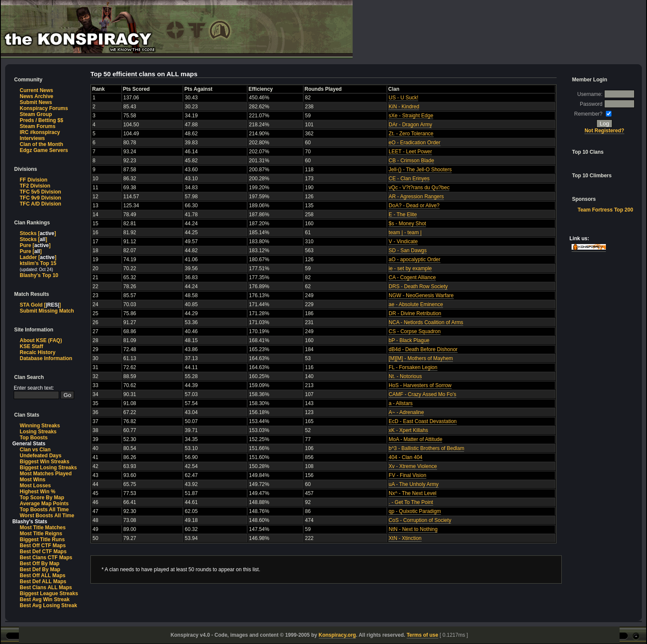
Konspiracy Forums (44, 108)
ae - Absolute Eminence (416, 304)
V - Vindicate (403, 241)
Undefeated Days (40, 456)
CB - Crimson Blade (411, 161)
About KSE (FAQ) (41, 340)
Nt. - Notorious (405, 376)
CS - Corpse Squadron (415, 331)
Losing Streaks (38, 432)
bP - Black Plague (409, 340)
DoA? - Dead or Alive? (414, 206)
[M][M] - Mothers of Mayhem (421, 358)
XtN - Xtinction (405, 538)
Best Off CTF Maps (43, 546)
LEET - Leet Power (410, 152)
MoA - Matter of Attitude (415, 439)
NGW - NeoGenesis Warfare (421, 295)
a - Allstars (401, 403)
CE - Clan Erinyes (409, 179)
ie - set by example (410, 268)
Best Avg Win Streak (45, 599)
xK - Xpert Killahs (408, 430)
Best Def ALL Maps (43, 581)
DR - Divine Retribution (415, 313)
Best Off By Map (40, 563)
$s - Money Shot (407, 224)
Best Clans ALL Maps (46, 587)
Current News (36, 90)
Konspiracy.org (337, 635)
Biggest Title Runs (42, 540)
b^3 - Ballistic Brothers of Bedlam (426, 448)
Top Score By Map (42, 498)
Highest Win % (37, 492)
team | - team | (405, 233)
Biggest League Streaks (49, 593)
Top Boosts (34, 438)
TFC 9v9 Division (40, 198)
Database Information (46, 358)
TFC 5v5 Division (40, 192)
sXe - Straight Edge (411, 116)
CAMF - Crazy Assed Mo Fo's (422, 394)
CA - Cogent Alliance (412, 277)
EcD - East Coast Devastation (423, 421)
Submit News (36, 102)
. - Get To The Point (411, 502)
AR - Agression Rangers (416, 197)
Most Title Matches (43, 528)
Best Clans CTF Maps (46, 558)
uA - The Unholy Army (414, 484)
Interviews (32, 138)
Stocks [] (38, 233)
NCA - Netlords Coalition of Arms (426, 322)
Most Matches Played (46, 474)
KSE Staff (31, 346)
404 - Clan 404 (406, 457)
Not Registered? (604, 131)
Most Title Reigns (41, 534)
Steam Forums (37, 126)
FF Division (34, 180)
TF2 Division (35, 186)
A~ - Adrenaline (406, 412)
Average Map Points (44, 504)
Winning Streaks (40, 426)
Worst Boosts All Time (47, 516)
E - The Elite (403, 215)
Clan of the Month (41, 144)
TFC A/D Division (40, 204)
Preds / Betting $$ (41, 120)
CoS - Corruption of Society (420, 520)
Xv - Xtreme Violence (413, 466)
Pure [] (35, 245)
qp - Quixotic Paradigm (415, 511)
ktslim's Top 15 (38, 263)
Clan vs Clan (35, 450)
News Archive (36, 96)
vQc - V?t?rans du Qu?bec (419, 188)
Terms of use (422, 635)
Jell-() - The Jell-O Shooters (420, 170)
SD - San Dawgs (408, 250)
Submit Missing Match (47, 311)
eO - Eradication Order (415, 143)
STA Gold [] (40, 305)
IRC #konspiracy (40, 132)
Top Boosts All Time (44, 510)
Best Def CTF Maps (43, 552)
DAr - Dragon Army (410, 125)
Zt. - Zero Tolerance (411, 134)
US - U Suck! (403, 98)
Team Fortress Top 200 (605, 210)
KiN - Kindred (404, 107)
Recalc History (37, 352)
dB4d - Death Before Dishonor (423, 349)
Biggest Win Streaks (45, 462)
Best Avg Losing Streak (48, 605)
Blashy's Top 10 (39, 275)
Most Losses (35, 486)
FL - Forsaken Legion (413, 367)
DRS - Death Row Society (418, 286)
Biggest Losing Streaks (48, 468)
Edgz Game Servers (44, 150)
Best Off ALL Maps (43, 575)
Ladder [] (38, 257)
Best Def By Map (40, 569)
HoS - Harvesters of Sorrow (420, 385)
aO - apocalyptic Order (415, 259)
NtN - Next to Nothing (413, 529)
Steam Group (36, 114)
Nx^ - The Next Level (412, 493)
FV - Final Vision (407, 475)
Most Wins (33, 480)
